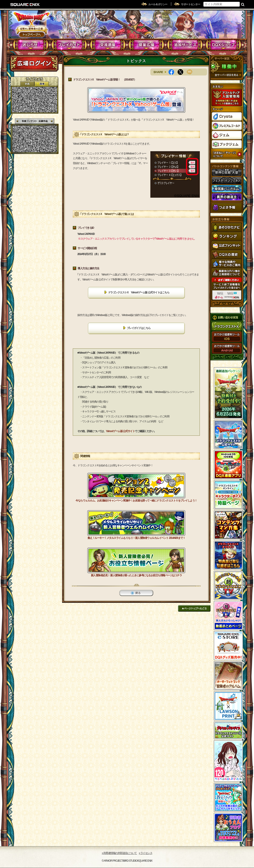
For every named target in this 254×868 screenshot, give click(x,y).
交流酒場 (108, 45)
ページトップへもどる (194, 608)
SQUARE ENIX (25, 5)
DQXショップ (223, 45)
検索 (243, 4)
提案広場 (146, 45)
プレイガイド (69, 45)
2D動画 (27, 84)
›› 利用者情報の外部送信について (120, 853)
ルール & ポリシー (158, 4)
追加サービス (185, 45)
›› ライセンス (145, 853)
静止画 (42, 84)
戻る (136, 593)
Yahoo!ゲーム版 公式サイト (120, 431)
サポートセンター (190, 4)
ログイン (34, 63)
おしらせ (31, 45)
